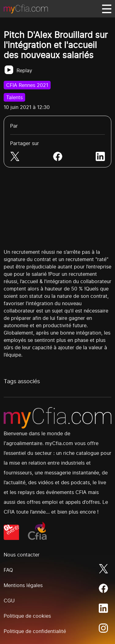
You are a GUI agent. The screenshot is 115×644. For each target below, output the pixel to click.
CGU (9, 601)
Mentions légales (23, 585)
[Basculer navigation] (107, 9)
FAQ (8, 570)
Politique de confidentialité (35, 631)
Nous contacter (22, 555)
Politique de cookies (27, 616)
